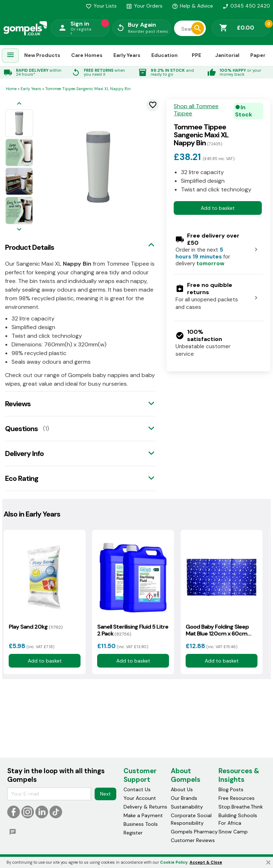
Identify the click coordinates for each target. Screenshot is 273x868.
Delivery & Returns (145, 807)
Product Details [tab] (30, 247)
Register (133, 833)
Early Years (127, 55)
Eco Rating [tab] (22, 478)
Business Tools (141, 824)
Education (164, 55)
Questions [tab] (21, 429)
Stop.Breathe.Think (241, 807)
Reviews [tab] (18, 404)
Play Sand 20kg (36, 627)
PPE (196, 55)
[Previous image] (19, 104)
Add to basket (218, 208)
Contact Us (137, 789)
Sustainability (187, 807)
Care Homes (87, 55)
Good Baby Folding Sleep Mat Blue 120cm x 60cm (217, 630)
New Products (42, 55)
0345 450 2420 (246, 6)
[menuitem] (10, 56)
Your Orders (144, 6)
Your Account (140, 798)
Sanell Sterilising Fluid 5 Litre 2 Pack (133, 630)
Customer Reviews (193, 840)
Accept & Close (206, 862)
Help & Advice (192, 6)
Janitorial (227, 55)
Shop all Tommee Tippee (196, 110)
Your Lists (101, 6)
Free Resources (237, 798)
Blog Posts (231, 789)
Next (105, 794)
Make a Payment (143, 815)
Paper (258, 55)
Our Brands (184, 798)
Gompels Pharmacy (194, 832)
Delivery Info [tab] (24, 453)
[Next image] (19, 230)
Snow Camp (233, 832)
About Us (182, 789)
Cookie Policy (174, 862)
